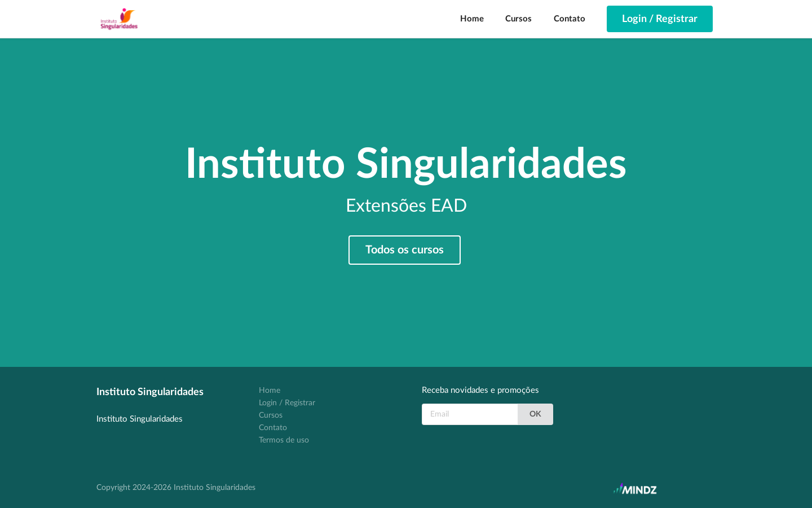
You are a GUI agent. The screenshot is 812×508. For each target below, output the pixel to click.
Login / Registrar (287, 403)
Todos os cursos (405, 250)
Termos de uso (284, 440)
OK (535, 414)
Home (472, 19)
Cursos (518, 19)
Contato (570, 19)
